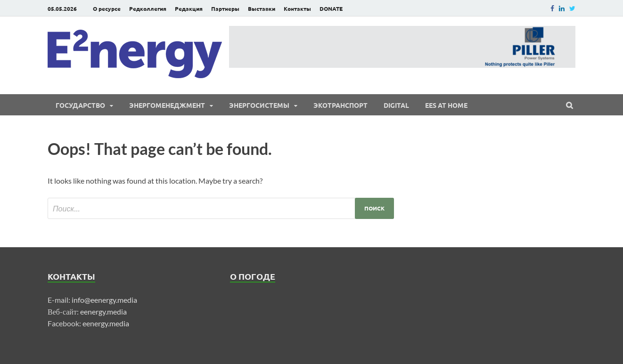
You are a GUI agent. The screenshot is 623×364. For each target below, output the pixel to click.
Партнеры (225, 8)
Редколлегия (148, 8)
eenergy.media (103, 311)
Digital (396, 105)
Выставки (262, 8)
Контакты (297, 8)
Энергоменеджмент (167, 105)
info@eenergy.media (104, 300)
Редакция (189, 8)
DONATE (331, 8)
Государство (80, 105)
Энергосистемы (259, 105)
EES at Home (446, 105)
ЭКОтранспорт (340, 105)
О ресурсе (107, 8)
